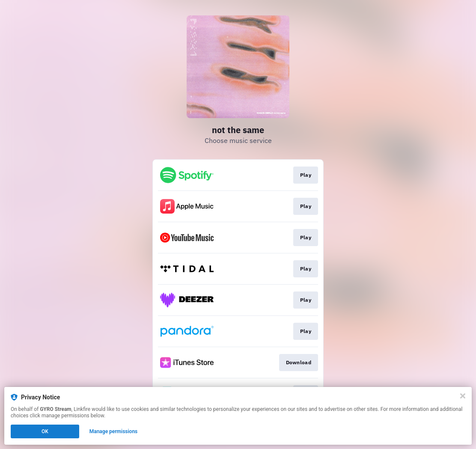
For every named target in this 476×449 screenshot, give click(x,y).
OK (45, 431)
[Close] (463, 396)
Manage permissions (114, 431)
